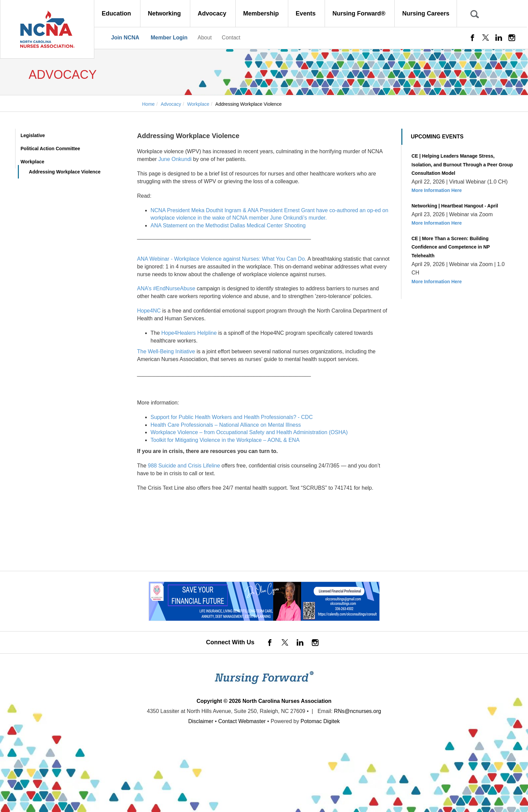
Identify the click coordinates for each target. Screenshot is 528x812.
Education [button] (117, 13)
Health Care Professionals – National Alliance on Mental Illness (226, 425)
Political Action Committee (50, 149)
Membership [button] (262, 13)
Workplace (32, 162)
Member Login (169, 38)
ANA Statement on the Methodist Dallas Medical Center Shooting (228, 225)
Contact (231, 38)
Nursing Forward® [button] (360, 13)
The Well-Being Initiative (166, 351)
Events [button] (306, 13)
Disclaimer (201, 721)
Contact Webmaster (242, 721)
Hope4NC (149, 311)
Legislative (33, 135)
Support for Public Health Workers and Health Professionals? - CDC (232, 417)
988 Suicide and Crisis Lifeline (184, 466)
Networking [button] (165, 13)
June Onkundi (175, 159)
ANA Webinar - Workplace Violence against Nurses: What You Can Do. (222, 259)
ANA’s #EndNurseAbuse (166, 288)
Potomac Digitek (320, 721)
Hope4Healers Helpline (189, 333)
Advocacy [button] (213, 13)
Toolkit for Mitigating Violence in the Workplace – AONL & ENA (225, 440)
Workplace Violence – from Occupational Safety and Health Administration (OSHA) (249, 432)
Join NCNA (125, 38)
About (205, 38)
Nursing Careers (426, 13)
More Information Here (437, 190)
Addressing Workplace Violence (65, 172)
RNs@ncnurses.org (358, 711)
